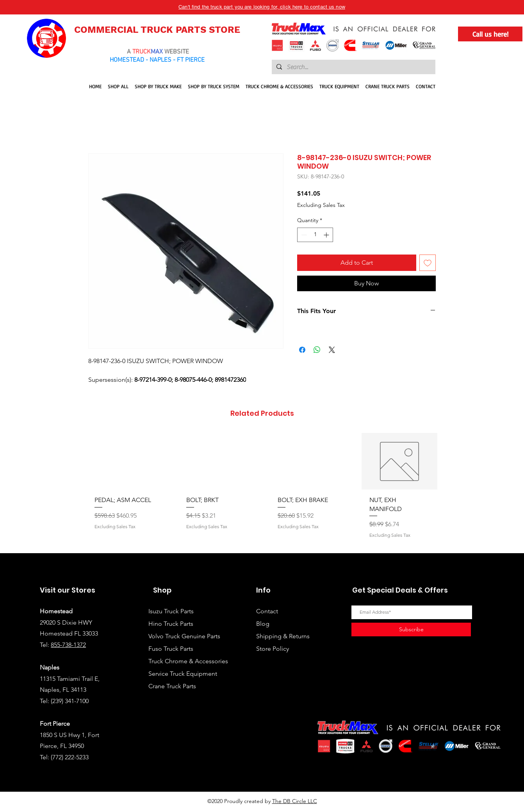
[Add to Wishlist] (428, 263)
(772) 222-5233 (70, 757)
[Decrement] (303, 235)
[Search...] (353, 67)
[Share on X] (332, 350)
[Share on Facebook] (302, 350)
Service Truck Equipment (183, 674)
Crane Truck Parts (172, 686)
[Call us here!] (490, 34)
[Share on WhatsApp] (317, 350)
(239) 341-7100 (70, 701)
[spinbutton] (315, 235)
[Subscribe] (411, 629)
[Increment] (327, 235)
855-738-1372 (68, 645)
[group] (262, 490)
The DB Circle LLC (295, 801)
